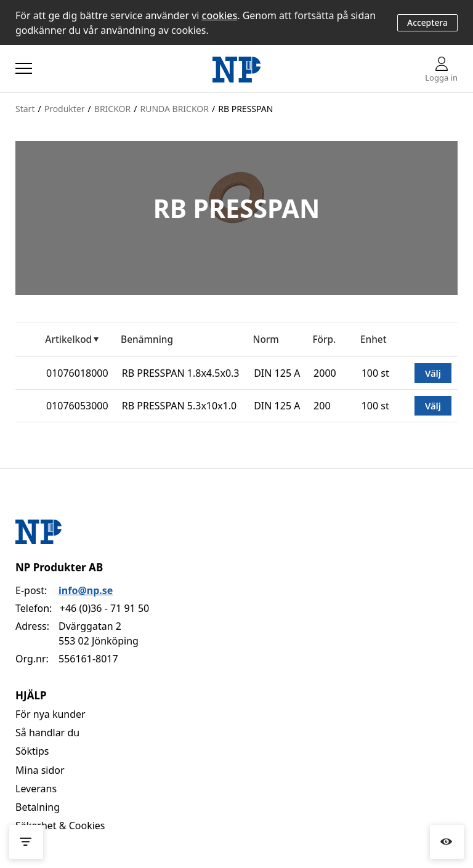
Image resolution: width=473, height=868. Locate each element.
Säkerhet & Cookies (60, 826)
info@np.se (86, 590)
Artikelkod (68, 340)
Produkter (65, 109)
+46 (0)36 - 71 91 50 (104, 608)
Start (25, 109)
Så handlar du (47, 733)
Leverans (36, 789)
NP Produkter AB (59, 567)
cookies (220, 15)
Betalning (38, 807)
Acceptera (427, 22)
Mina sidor (40, 770)
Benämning (147, 340)
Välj (433, 373)
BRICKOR (112, 109)
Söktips (32, 751)
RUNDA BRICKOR (174, 109)
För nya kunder (51, 714)
